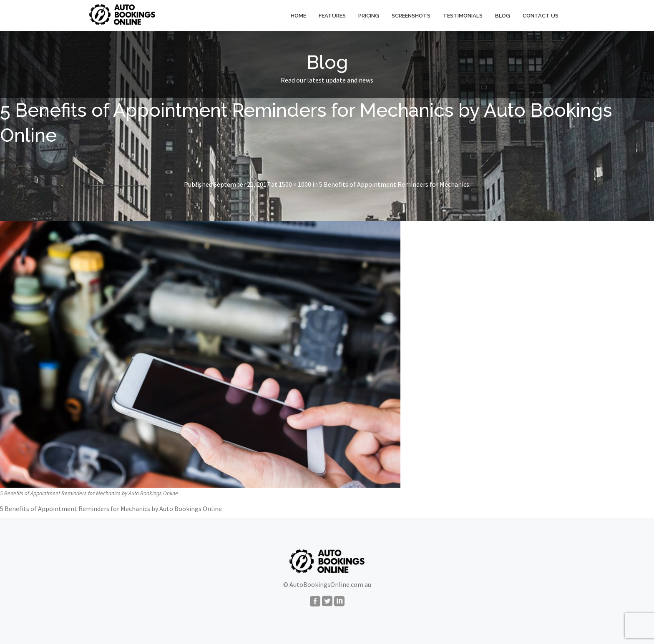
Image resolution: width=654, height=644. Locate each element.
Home (298, 16)
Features (332, 16)
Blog (503, 16)
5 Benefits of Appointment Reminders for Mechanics (394, 184)
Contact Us (541, 16)
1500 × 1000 (295, 184)
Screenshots (411, 16)
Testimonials (463, 16)
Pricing (369, 16)
